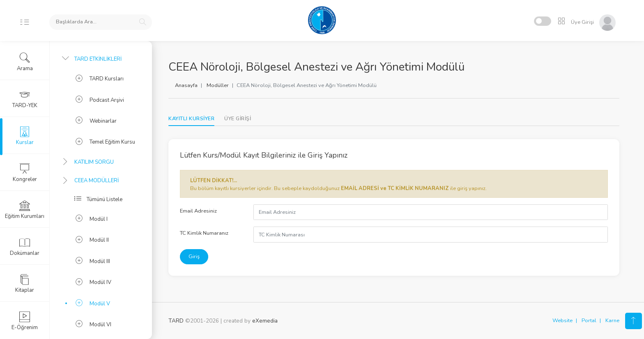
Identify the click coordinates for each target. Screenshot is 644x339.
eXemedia (265, 321)
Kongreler (25, 173)
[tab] (238, 119)
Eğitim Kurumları (25, 210)
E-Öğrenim (25, 321)
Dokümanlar (25, 247)
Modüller (218, 85)
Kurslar (25, 136)
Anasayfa (186, 85)
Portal (589, 321)
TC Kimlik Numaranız (204, 233)
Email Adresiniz (198, 211)
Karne (612, 321)
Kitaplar (25, 284)
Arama (25, 62)
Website (562, 321)
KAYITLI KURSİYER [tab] (191, 119)
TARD (176, 321)
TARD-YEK (25, 99)
